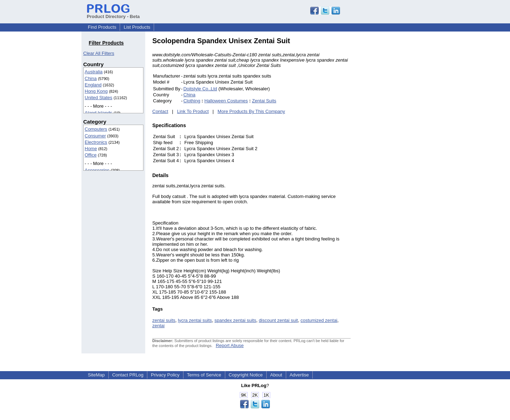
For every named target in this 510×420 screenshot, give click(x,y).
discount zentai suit (279, 320)
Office (91, 155)
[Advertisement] (398, 143)
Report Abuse (230, 345)
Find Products (102, 27)
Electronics (96, 142)
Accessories (97, 170)
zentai (158, 326)
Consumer (95, 136)
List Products (137, 27)
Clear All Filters (99, 53)
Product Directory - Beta (113, 14)
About (276, 375)
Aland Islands (98, 113)
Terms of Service (204, 375)
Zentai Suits (264, 101)
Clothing (192, 101)
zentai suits (164, 320)
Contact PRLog (128, 375)
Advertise (299, 375)
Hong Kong (96, 91)
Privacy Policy (165, 375)
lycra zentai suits (195, 320)
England (93, 85)
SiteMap (96, 375)
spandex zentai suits (236, 320)
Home (91, 149)
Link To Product (193, 111)
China (91, 78)
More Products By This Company (251, 111)
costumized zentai (319, 320)
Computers (96, 129)
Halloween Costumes (226, 101)
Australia (94, 72)
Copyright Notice (246, 375)
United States (98, 98)
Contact (160, 111)
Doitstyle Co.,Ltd (200, 89)
